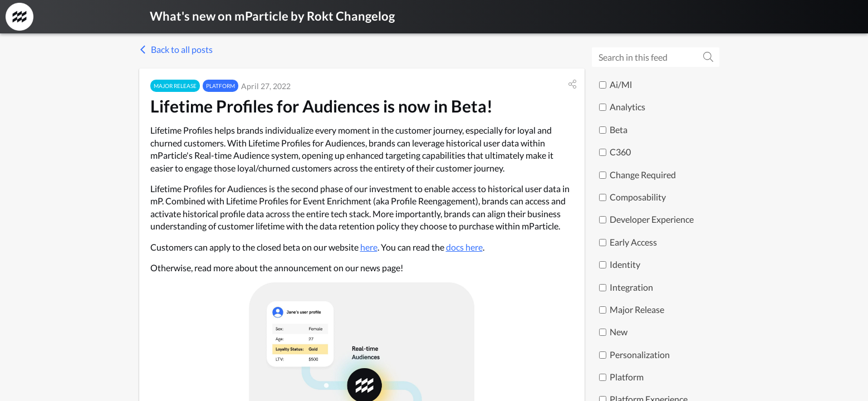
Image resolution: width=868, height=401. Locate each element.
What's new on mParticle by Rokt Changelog (272, 16)
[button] (572, 84)
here (369, 247)
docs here (464, 247)
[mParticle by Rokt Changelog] (19, 17)
